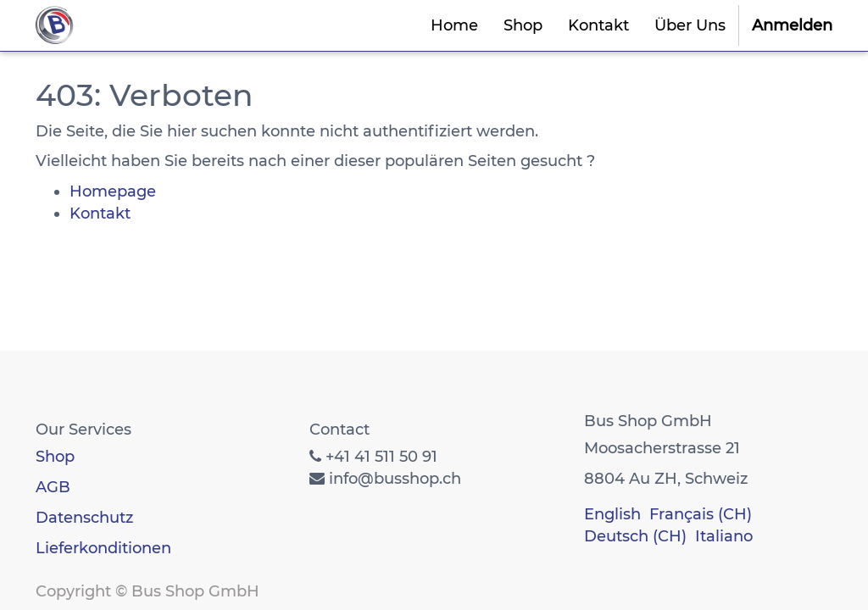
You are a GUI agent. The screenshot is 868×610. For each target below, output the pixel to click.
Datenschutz (84, 518)
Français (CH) (701, 514)
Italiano (724, 536)
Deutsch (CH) (635, 536)
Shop (55, 457)
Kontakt (100, 213)
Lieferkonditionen (103, 548)
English (612, 514)
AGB (53, 487)
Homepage (113, 191)
